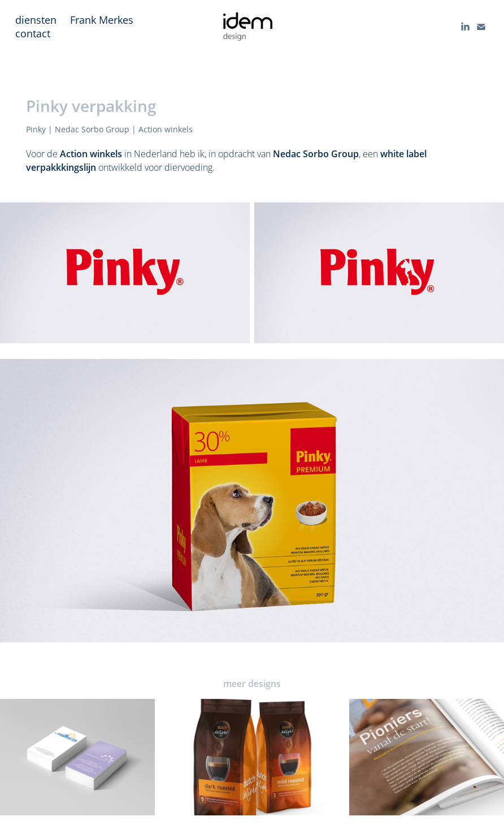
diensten (36, 20)
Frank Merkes (102, 20)
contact (33, 33)
